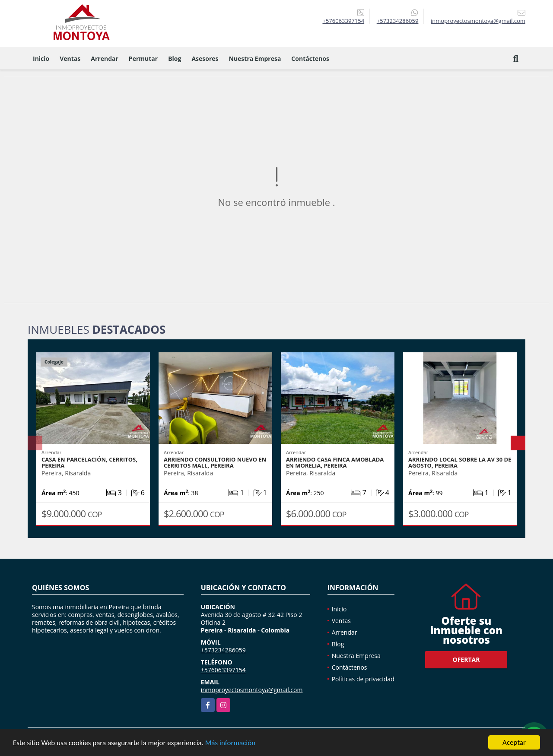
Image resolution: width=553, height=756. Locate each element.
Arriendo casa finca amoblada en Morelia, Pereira (335, 462)
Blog (175, 59)
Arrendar (105, 59)
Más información (230, 743)
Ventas (70, 59)
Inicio (41, 59)
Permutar (143, 59)
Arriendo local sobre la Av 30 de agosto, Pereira (460, 462)
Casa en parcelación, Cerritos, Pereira (89, 462)
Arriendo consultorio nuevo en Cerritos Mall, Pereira (215, 462)
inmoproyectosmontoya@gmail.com (252, 690)
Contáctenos (310, 59)
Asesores (205, 59)
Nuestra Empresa (255, 59)
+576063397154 (343, 21)
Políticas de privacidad (363, 679)
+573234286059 (398, 21)
